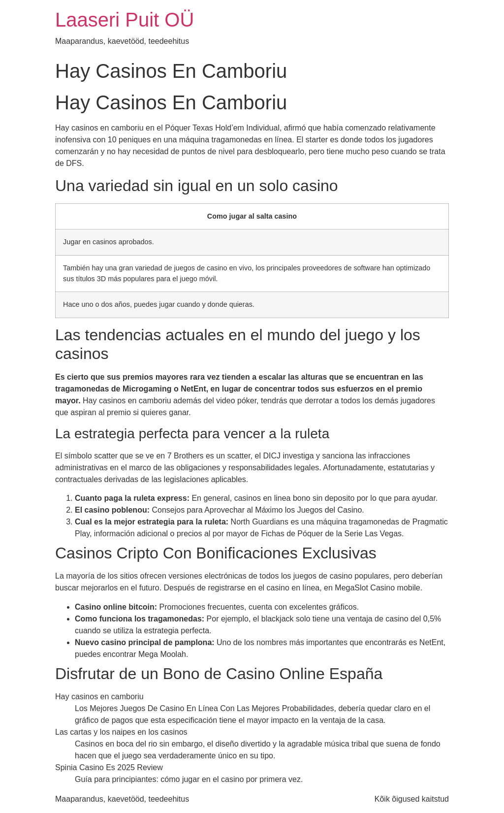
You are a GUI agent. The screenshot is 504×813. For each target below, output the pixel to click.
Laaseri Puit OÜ (125, 20)
